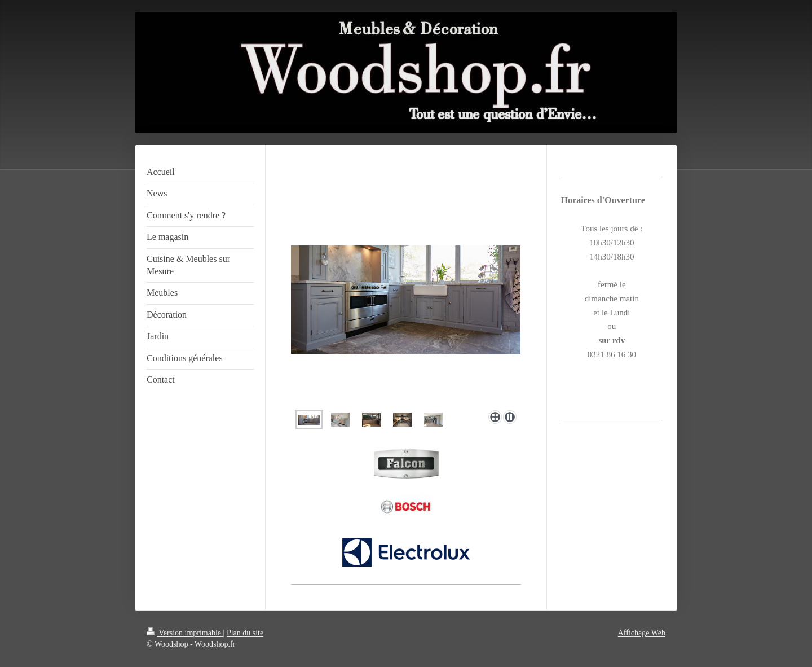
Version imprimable (185, 633)
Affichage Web (642, 633)
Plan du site (245, 633)
